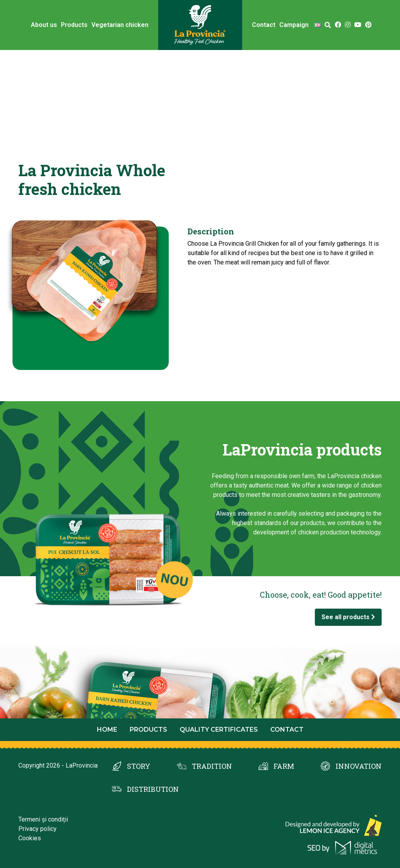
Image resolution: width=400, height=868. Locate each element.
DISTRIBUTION (153, 789)
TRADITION (212, 766)
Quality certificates (219, 730)
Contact (264, 25)
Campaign (294, 25)
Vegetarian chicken (120, 25)
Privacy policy (37, 829)
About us (44, 25)
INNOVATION (359, 766)
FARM (284, 766)
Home (107, 730)
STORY (139, 766)
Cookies (30, 838)
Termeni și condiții (43, 819)
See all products (348, 617)
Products (74, 25)
